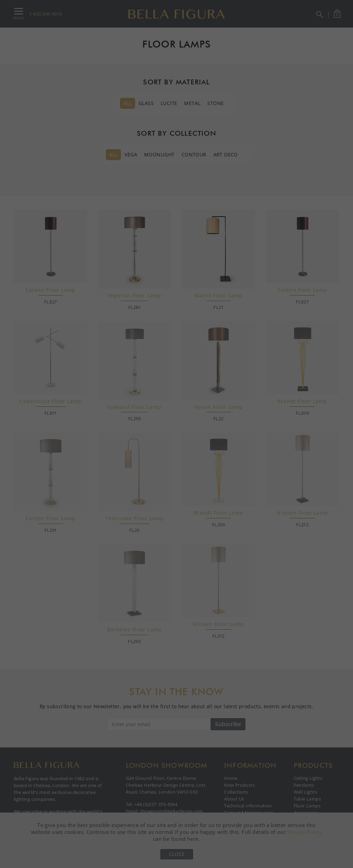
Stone (215, 103)
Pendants (304, 785)
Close (177, 854)
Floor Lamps (307, 806)
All (128, 103)
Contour (194, 154)
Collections (236, 792)
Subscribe (228, 724)
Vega (131, 154)
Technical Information (248, 806)
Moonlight (159, 154)
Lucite (169, 103)
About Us (234, 799)
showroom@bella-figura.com (171, 811)
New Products (239, 785)
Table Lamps (307, 799)
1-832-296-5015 (46, 14)
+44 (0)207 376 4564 (156, 804)
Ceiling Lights (308, 778)
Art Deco (226, 154)
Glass (146, 103)
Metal (192, 103)
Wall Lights (305, 792)
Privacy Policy (305, 832)
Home (231, 778)
